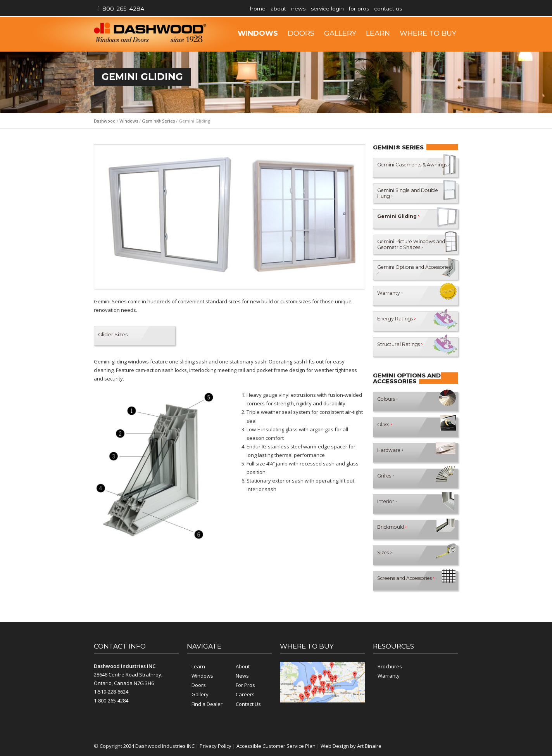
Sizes (385, 555)
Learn (378, 33)
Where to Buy (428, 33)
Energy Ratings (398, 321)
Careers (245, 694)
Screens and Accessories (410, 581)
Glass (385, 427)
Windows (258, 33)
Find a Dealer (207, 704)
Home (260, 9)
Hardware (391, 453)
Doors (301, 33)
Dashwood (105, 121)
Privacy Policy (216, 746)
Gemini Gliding (400, 219)
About (286, 9)
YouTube (450, 9)
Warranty (390, 296)
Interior (388, 504)
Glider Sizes (113, 334)
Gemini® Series (158, 121)
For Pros (381, 9)
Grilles (386, 478)
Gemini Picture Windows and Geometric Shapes (408, 244)
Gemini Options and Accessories (402, 270)
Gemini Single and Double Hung (400, 193)
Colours (388, 401)
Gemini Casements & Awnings (403, 167)
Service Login (344, 9)
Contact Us (416, 9)
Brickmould (393, 529)
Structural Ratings (401, 347)
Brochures (390, 666)
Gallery (340, 33)
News (310, 9)
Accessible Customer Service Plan (276, 746)
